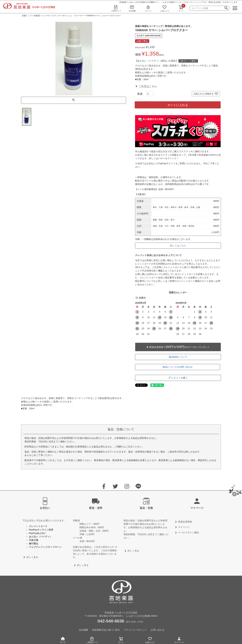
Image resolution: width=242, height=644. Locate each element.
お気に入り (165, 8)
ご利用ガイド (116, 8)
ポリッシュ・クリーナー (73, 16)
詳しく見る (32, 557)
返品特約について (178, 357)
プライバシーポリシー (135, 630)
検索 (226, 9)
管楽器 (37, 16)
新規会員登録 (185, 522)
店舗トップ (27, 16)
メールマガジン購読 (189, 532)
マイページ (179, 640)
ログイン (149, 8)
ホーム (63, 640)
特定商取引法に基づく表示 (106, 630)
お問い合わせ (158, 630)
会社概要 (132, 8)
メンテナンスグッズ (51, 16)
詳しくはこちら (178, 246)
